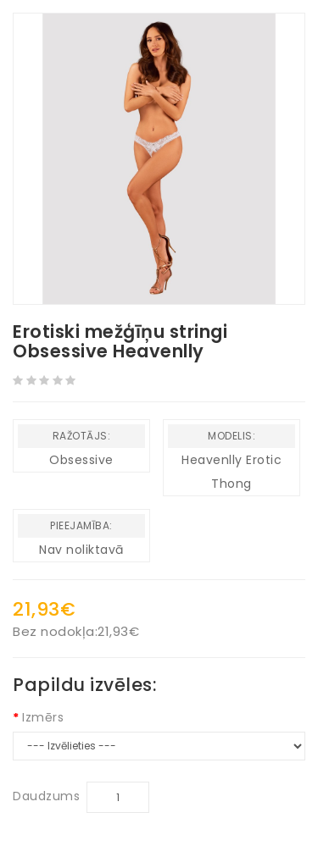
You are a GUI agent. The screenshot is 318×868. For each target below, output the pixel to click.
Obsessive (81, 460)
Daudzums (46, 796)
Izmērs (43, 717)
